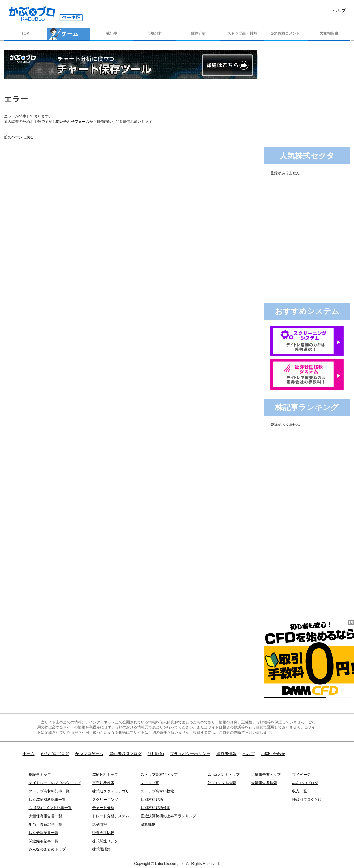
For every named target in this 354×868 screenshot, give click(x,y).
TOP (25, 33)
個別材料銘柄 (152, 800)
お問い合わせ (273, 754)
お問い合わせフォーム (71, 122)
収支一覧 (300, 791)
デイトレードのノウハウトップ (55, 783)
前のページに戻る (19, 137)
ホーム (29, 754)
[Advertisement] (308, 89)
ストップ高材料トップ (159, 775)
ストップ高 (150, 783)
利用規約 (156, 754)
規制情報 (100, 824)
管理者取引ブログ (126, 754)
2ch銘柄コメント (286, 33)
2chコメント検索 (222, 783)
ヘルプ (339, 11)
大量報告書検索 (264, 783)
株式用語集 (101, 849)
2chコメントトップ (224, 775)
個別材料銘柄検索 (156, 808)
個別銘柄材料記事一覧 (47, 800)
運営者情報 (226, 754)
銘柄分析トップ (105, 775)
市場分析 (155, 33)
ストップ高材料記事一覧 (49, 791)
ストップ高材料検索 (157, 791)
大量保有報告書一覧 (45, 816)
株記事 (112, 33)
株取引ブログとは (307, 800)
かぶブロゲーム (89, 754)
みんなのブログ (305, 783)
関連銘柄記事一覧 (44, 841)
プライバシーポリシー (190, 754)
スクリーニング (105, 800)
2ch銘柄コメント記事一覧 (50, 808)
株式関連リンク (105, 841)
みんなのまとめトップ (47, 849)
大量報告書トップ (266, 775)
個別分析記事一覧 (44, 833)
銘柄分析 (198, 33)
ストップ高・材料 (242, 33)
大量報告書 (329, 33)
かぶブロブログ (55, 754)
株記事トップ (40, 775)
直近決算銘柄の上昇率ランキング (168, 816)
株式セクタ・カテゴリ (111, 791)
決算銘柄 (148, 824)
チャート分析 (103, 808)
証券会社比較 (103, 833)
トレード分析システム (111, 816)
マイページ (301, 775)
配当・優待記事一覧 (45, 824)
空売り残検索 (103, 783)
